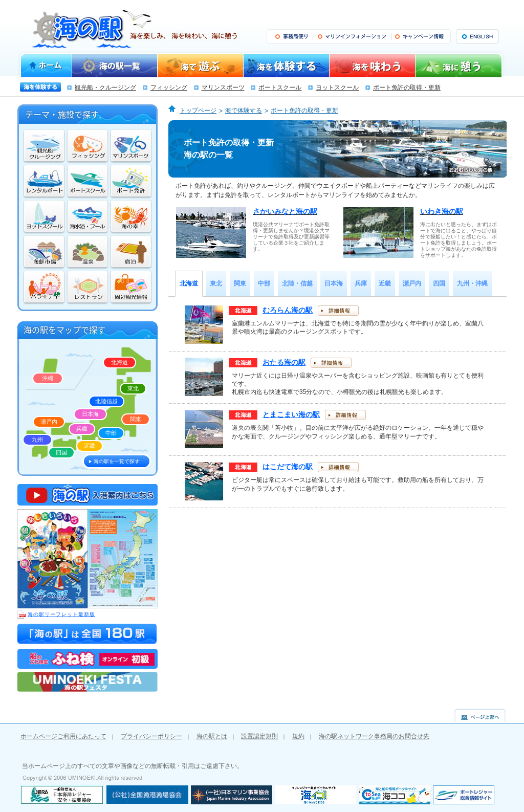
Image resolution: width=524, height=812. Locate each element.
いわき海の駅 (442, 211)
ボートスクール (280, 87)
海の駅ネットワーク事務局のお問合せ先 (374, 736)
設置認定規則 (259, 736)
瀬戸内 (49, 422)
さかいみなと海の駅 (285, 211)
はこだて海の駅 (288, 467)
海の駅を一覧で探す (117, 461)
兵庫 (82, 429)
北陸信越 (106, 401)
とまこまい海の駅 (291, 414)
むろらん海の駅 (288, 310)
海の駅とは (212, 736)
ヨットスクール (337, 87)
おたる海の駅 (284, 362)
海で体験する (244, 111)
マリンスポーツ (223, 87)
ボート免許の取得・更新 (407, 87)
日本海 (90, 414)
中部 (111, 433)
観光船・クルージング (105, 87)
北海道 (119, 362)
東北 (133, 388)
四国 (61, 452)
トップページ (198, 111)
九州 (37, 440)
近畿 (90, 446)
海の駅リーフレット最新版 (56, 615)
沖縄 (48, 378)
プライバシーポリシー (151, 736)
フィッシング (169, 87)
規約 (298, 736)
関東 (136, 419)
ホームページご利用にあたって (63, 736)
